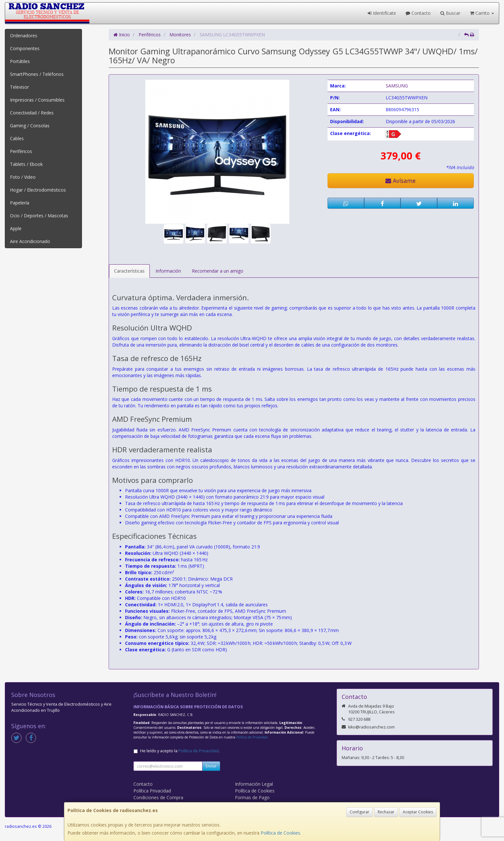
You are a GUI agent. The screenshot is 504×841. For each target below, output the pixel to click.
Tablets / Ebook (26, 164)
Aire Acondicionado (30, 241)
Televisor (19, 87)
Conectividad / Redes (32, 113)
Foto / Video (23, 177)
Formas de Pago (252, 797)
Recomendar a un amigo (218, 271)
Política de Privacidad (252, 737)
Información (168, 271)
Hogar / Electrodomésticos (38, 190)
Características (129, 271)
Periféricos (21, 151)
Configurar (360, 812)
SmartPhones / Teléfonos (37, 74)
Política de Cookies (280, 833)
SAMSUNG (397, 86)
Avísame (401, 181)
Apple (16, 228)
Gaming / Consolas (30, 126)
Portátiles (20, 61)
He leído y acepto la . (180, 751)
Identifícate (382, 13)
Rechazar (386, 812)
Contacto (418, 13)
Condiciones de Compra (158, 797)
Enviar (211, 766)
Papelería (20, 203)
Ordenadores (24, 36)
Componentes (25, 48)
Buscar (450, 13)
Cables (17, 138)
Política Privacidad (152, 791)
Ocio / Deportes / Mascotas (39, 216)
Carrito (482, 13)
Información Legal (254, 784)
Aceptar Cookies (418, 812)
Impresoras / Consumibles (37, 100)
